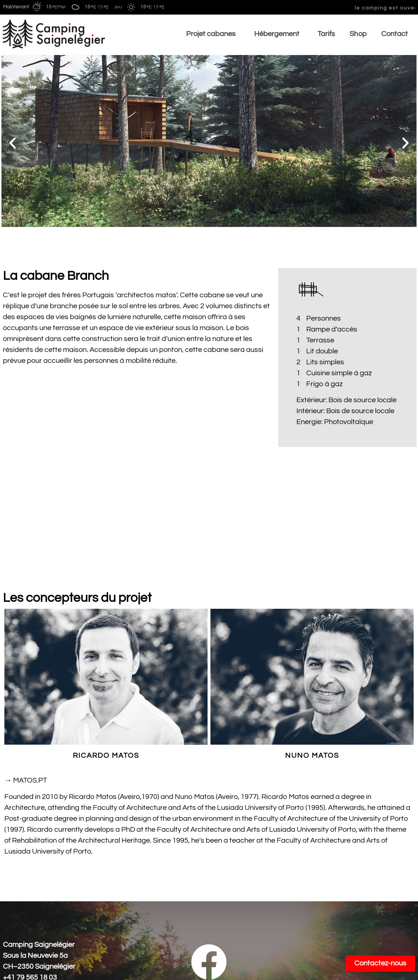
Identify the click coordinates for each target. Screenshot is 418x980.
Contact (395, 34)
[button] (13, 143)
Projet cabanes (213, 34)
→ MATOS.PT (26, 713)
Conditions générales (37, 969)
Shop (358, 34)
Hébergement (279, 34)
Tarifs (326, 34)
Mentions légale (390, 969)
